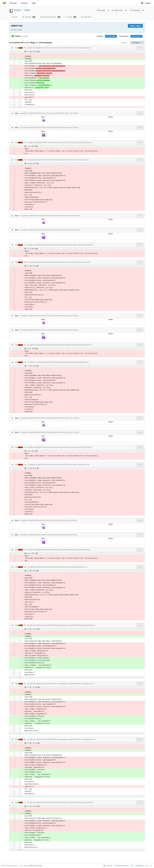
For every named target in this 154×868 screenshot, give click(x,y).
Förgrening (135, 10)
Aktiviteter (86, 17)
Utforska (24, 3)
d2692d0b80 (111, 36)
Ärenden (29, 17)
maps (27, 10)
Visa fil (140, 48)
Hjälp (34, 3)
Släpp (71, 17)
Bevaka (101, 10)
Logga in (146, 3)
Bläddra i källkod (135, 26)
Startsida (13, 3)
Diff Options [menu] (137, 43)
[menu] (107, 866)
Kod (15, 17)
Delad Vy (124, 43)
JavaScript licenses (121, 866)
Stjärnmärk (117, 10)
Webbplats (139, 866)
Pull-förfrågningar (50, 17)
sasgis (17, 10)
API (132, 866)
